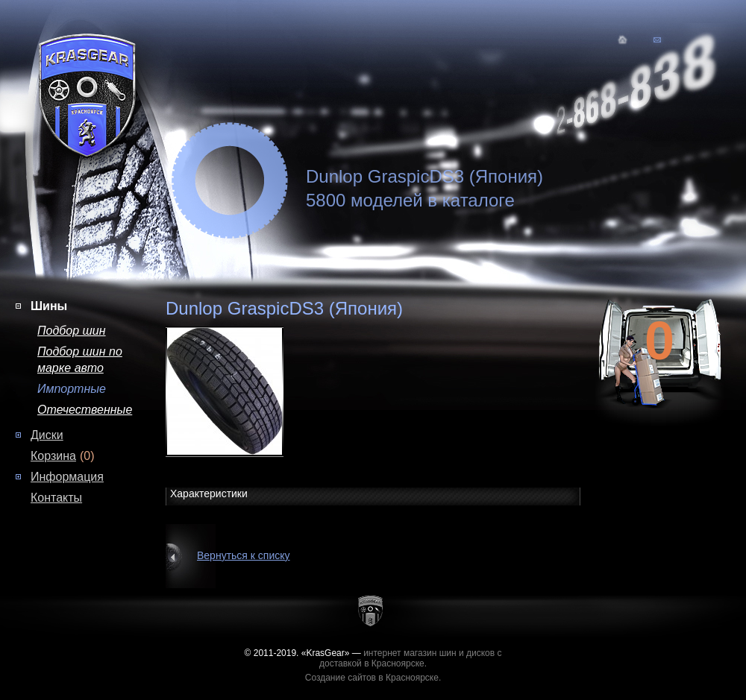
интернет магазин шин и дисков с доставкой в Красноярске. (411, 658)
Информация (67, 477)
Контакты (56, 498)
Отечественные (85, 410)
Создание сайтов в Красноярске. (373, 678)
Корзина (53, 456)
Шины (49, 306)
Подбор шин (72, 331)
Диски (47, 435)
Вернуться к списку (244, 555)
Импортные (72, 389)
